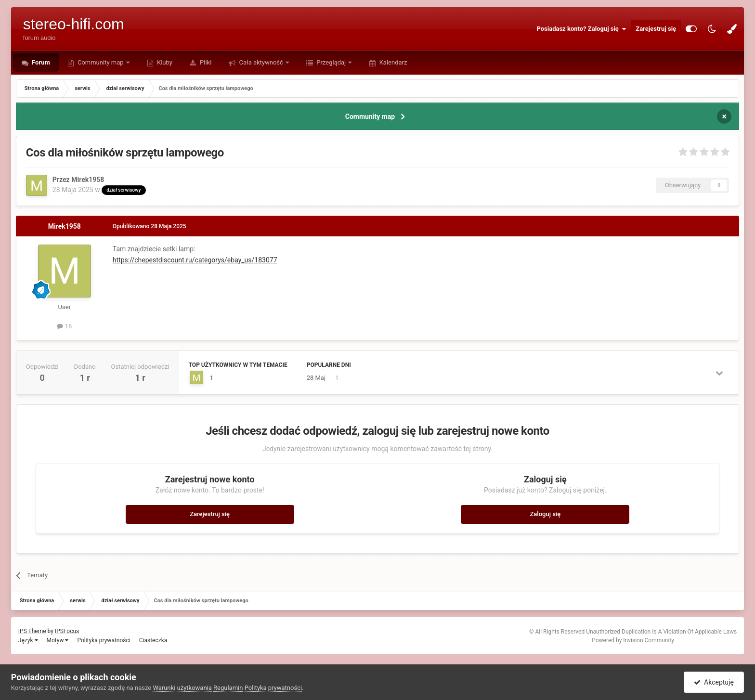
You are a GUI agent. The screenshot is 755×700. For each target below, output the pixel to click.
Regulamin (228, 688)
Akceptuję (714, 682)
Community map (101, 62)
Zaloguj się (546, 514)
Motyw (58, 640)
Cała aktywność (261, 62)
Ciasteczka (153, 640)
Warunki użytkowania (182, 688)
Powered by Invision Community (633, 640)
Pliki (205, 62)
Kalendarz (392, 62)
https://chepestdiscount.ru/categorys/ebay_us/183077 (195, 260)
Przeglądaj (331, 62)
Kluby (164, 62)
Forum (40, 62)
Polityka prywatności (104, 640)
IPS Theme (32, 631)
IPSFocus (67, 631)
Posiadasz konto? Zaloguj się (581, 29)
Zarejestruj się (656, 29)
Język (28, 640)
